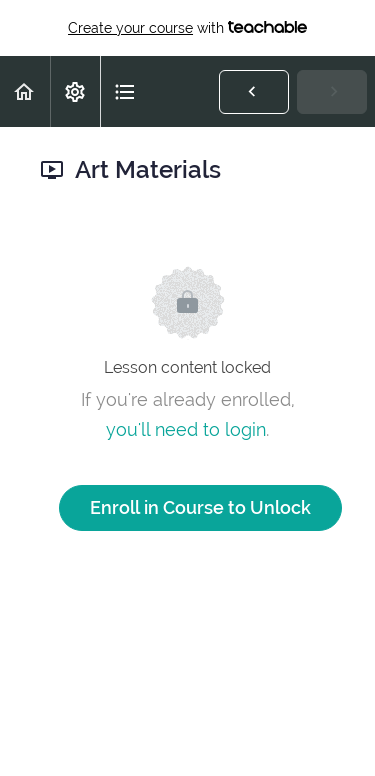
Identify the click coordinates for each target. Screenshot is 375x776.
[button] (25, 91)
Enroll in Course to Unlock (200, 507)
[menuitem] (75, 91)
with (187, 28)
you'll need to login (186, 429)
